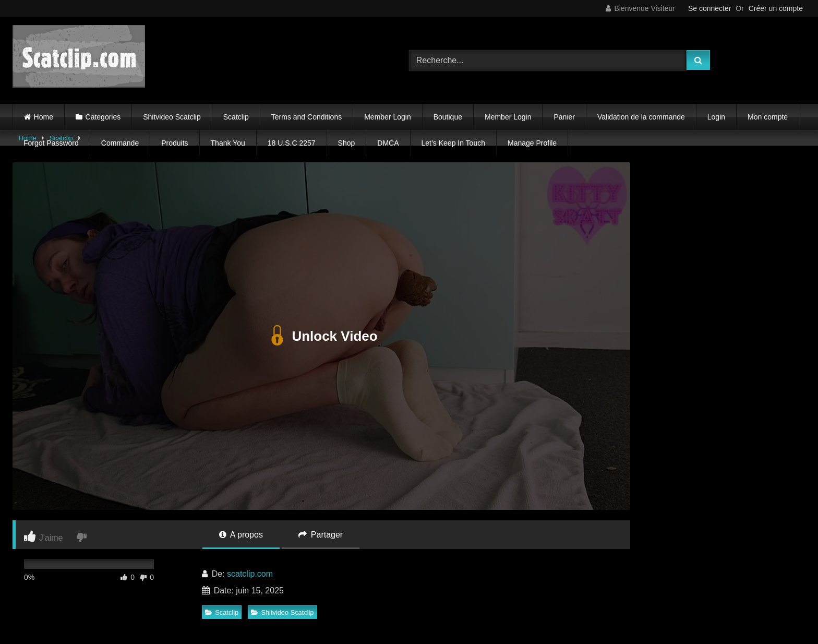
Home (44, 117)
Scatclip (236, 117)
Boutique (448, 117)
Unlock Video (321, 336)
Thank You (228, 143)
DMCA (388, 143)
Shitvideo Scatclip (172, 117)
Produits (175, 143)
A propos (241, 535)
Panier (564, 117)
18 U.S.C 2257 (292, 143)
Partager (321, 535)
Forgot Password (51, 143)
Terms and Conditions (306, 117)
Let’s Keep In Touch (453, 143)
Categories (103, 117)
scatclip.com (250, 574)
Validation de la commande (641, 117)
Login (716, 117)
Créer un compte (776, 8)
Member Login (388, 117)
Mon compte (768, 117)
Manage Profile (532, 143)
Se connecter (710, 8)
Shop (347, 143)
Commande (120, 143)
